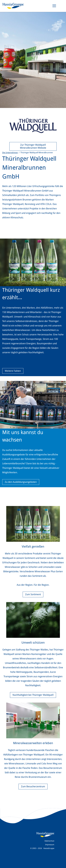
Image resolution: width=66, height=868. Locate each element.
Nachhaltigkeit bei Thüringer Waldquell (33, 695)
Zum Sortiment (33, 594)
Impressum (50, 845)
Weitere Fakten (13, 371)
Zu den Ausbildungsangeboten (21, 482)
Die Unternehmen (10, 153)
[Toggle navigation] (54, 6)
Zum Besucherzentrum (33, 786)
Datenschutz (49, 841)
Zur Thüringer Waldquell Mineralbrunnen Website (33, 146)
